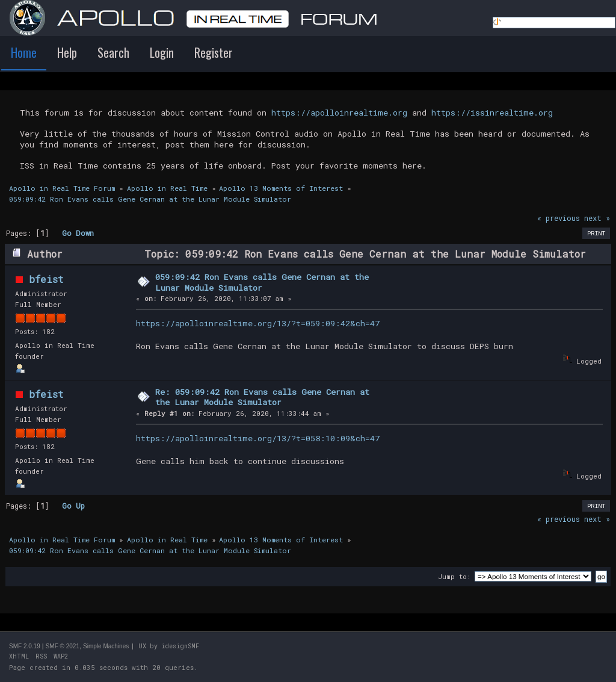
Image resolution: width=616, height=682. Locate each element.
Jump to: (454, 576)
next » (597, 218)
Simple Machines (106, 646)
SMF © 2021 (63, 646)
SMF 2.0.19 (25, 646)
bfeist (46, 279)
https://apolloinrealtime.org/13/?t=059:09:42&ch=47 (258, 323)
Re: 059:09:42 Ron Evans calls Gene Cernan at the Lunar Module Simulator (262, 397)
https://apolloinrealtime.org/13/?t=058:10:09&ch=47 (258, 438)
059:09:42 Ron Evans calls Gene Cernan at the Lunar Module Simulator (262, 282)
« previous (559, 218)
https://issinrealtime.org (492, 113)
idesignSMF (180, 646)
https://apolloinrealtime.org (339, 113)
